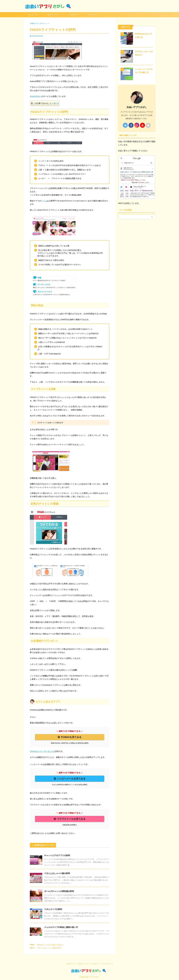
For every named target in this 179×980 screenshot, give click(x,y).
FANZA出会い (36, 96)
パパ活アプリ (73, 15)
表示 (56, 103)
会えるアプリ (34, 15)
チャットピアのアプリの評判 (57, 855)
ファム (44, 201)
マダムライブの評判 (53, 909)
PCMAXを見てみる (70, 737)
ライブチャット (93, 15)
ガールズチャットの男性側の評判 (59, 891)
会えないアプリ (53, 15)
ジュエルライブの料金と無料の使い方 (61, 927)
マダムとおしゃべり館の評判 (57, 873)
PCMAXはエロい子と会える (42, 751)
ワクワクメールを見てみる (70, 819)
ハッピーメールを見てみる (70, 779)
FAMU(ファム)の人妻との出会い (50, 945)
